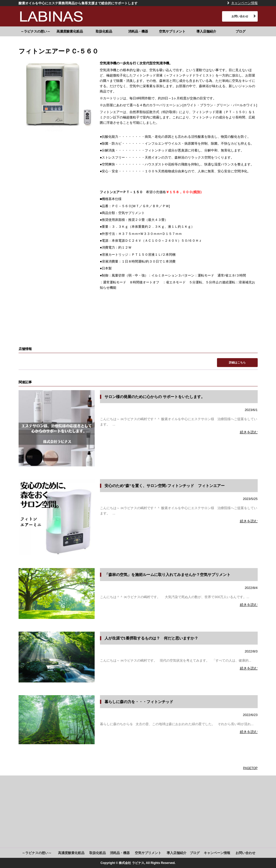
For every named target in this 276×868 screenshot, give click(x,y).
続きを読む (249, 432)
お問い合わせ (240, 16)
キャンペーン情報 (244, 3)
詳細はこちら (237, 362)
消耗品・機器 (138, 31)
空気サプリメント (172, 31)
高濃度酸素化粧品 (70, 31)
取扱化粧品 (104, 31)
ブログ (241, 31)
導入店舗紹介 (206, 31)
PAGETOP (250, 768)
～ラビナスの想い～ (35, 31)
